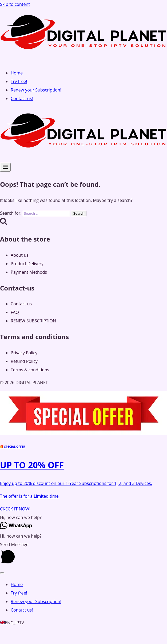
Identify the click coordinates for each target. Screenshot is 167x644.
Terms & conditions (30, 370)
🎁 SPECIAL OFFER (13, 447)
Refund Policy (24, 361)
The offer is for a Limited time (29, 496)
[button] (84, 517)
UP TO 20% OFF (32, 465)
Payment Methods (29, 272)
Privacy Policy (24, 353)
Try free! (19, 81)
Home (17, 73)
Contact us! (22, 98)
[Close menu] (2, 573)
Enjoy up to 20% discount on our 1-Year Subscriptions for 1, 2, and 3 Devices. (76, 483)
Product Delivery (27, 264)
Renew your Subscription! (36, 90)
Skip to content (15, 4)
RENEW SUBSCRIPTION (33, 321)
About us (20, 255)
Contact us (21, 304)
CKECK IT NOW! (15, 509)
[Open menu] (5, 167)
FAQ (15, 312)
